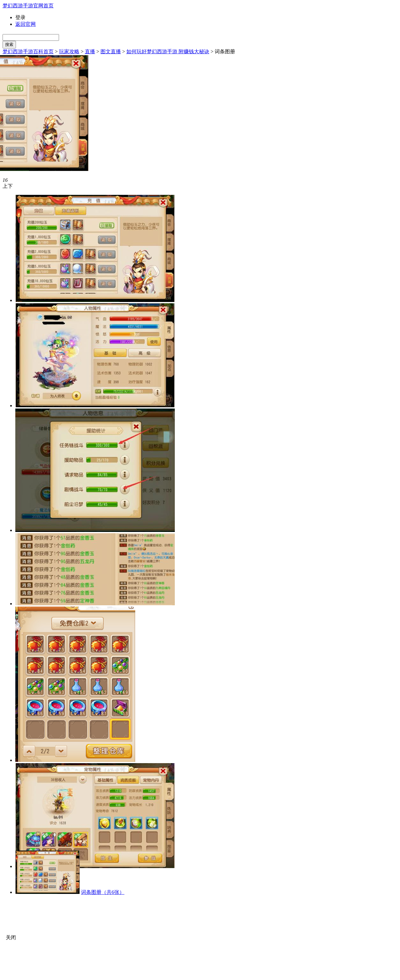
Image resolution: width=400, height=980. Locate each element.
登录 (20, 17)
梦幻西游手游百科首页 (28, 52)
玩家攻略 (69, 52)
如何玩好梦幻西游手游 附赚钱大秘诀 (168, 52)
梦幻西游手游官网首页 (28, 6)
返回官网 (26, 24)
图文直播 (111, 52)
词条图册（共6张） (103, 892)
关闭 (11, 937)
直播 (90, 52)
